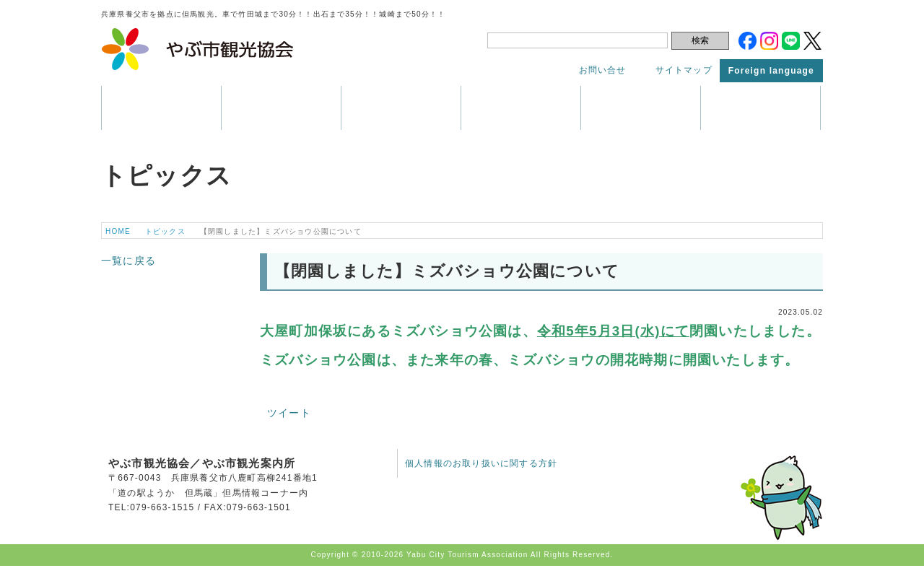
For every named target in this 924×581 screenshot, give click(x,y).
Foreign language (771, 71)
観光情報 (281, 108)
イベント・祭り (401, 108)
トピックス (760, 108)
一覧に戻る (128, 261)
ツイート (289, 413)
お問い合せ (603, 70)
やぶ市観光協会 (198, 49)
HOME (118, 231)
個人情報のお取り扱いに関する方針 (481, 463)
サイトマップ (684, 70)
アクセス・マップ (641, 108)
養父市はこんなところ (161, 108)
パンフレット (521, 108)
